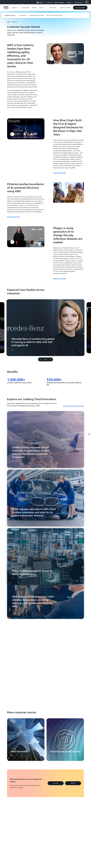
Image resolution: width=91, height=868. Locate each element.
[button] (25, 8)
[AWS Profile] (87, 2)
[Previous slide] (40, 359)
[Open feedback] (89, 434)
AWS (8, 22)
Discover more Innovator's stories (74, 406)
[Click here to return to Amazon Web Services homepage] (6, 9)
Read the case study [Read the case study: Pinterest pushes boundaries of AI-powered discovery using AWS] (13, 217)
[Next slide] (51, 359)
